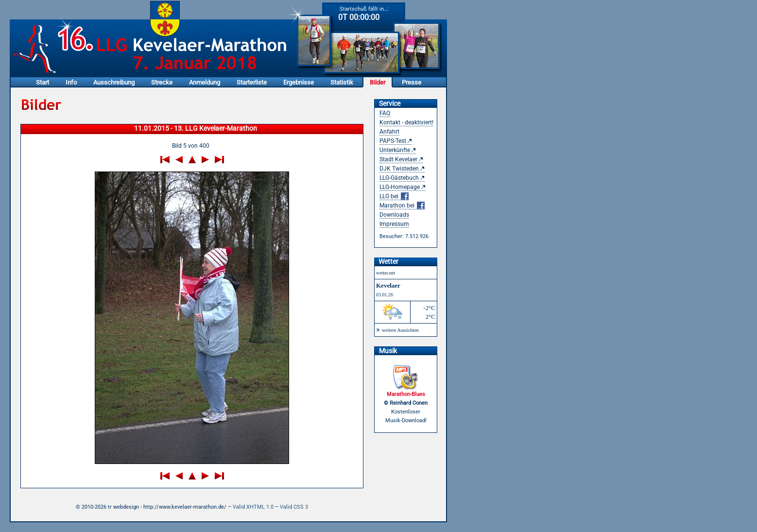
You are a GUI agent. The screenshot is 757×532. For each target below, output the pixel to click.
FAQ (385, 113)
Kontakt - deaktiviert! (406, 122)
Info (71, 82)
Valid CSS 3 (294, 507)
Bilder (378, 82)
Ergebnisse (299, 82)
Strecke (162, 82)
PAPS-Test (393, 141)
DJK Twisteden (399, 169)
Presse (412, 82)
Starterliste (252, 82)
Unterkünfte (395, 150)
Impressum (394, 224)
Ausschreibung (114, 82)
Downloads (394, 215)
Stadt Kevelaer (398, 159)
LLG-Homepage (400, 187)
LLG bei (394, 197)
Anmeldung (205, 82)
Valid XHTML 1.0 (253, 507)
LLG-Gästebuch (399, 178)
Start (43, 82)
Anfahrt (389, 132)
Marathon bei (402, 206)
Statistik (342, 82)
